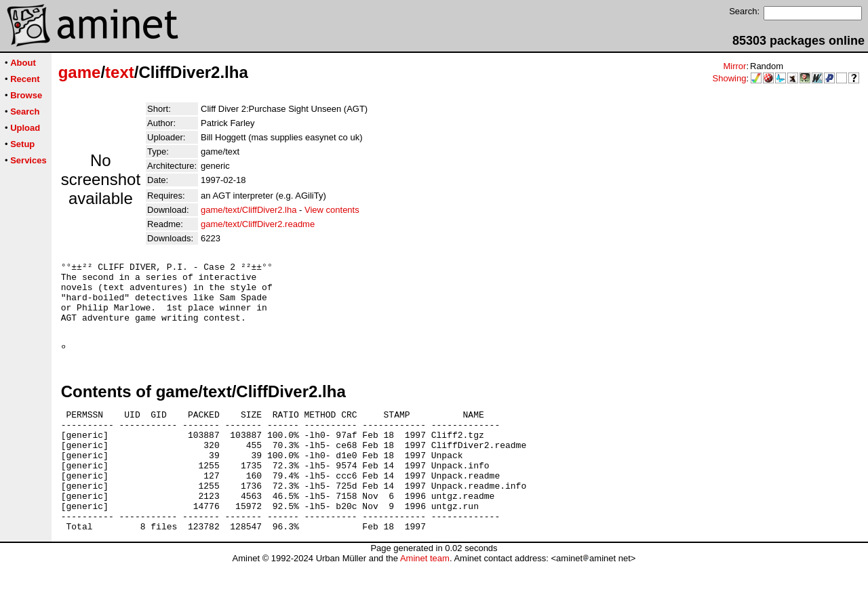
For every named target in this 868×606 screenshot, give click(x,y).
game (80, 72)
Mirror (734, 66)
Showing (730, 78)
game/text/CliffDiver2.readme (258, 224)
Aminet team (425, 601)
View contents (332, 210)
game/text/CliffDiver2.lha (249, 210)
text (120, 72)
